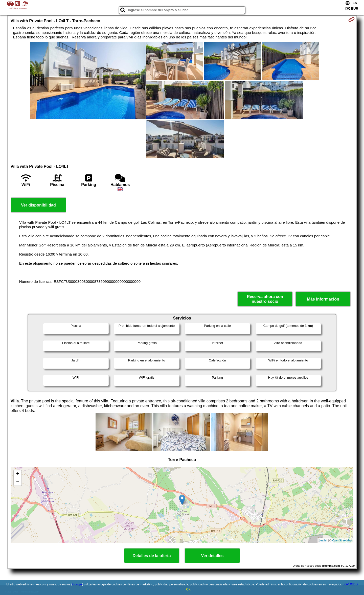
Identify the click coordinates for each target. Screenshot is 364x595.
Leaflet (323, 540)
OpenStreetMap (342, 540)
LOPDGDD (350, 584)
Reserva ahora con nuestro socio (265, 299)
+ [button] (18, 474)
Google (77, 584)
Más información (323, 299)
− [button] (18, 482)
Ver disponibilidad (38, 205)
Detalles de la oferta (152, 556)
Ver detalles (212, 556)
